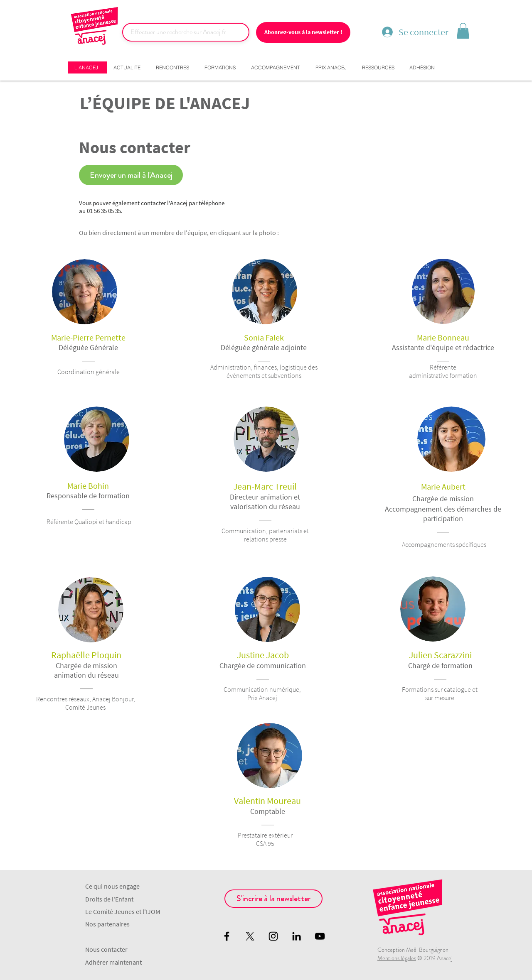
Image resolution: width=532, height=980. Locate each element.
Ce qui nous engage (112, 886)
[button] (463, 31)
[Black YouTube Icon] (320, 936)
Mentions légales (397, 958)
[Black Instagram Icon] (273, 936)
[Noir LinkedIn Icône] (297, 936)
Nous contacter (106, 949)
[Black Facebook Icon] (227, 936)
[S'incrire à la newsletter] (273, 899)
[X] (250, 936)
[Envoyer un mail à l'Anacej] (131, 175)
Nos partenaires (107, 924)
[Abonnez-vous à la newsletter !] (303, 32)
